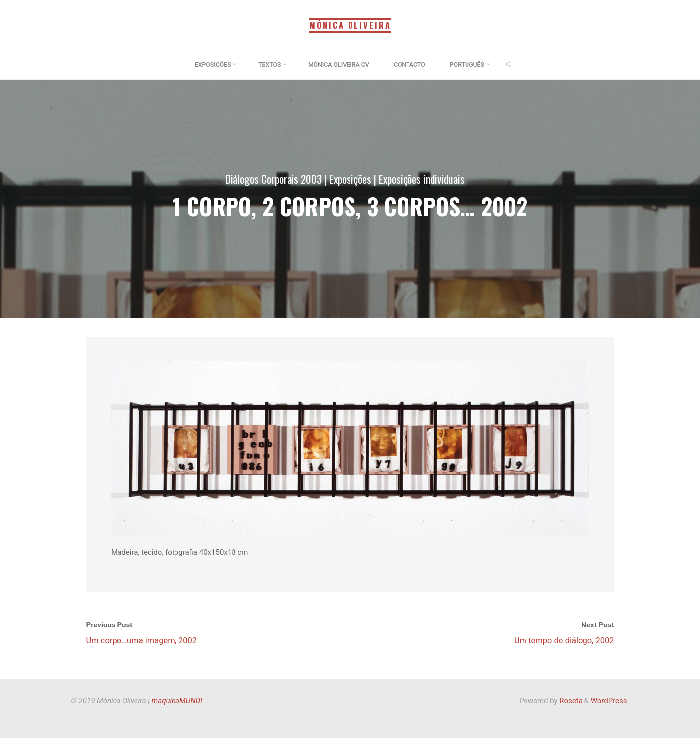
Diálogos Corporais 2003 (273, 179)
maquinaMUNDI (177, 701)
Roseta (570, 701)
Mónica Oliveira (350, 26)
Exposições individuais (422, 179)
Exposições (350, 179)
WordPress (609, 701)
